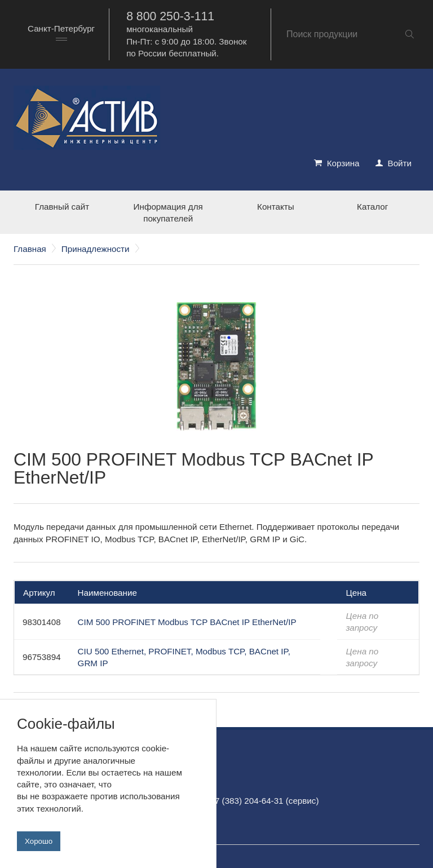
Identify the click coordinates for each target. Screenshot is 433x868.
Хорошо (39, 841)
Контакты (276, 207)
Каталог (372, 207)
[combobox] (61, 34)
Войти (400, 163)
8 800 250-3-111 (170, 16)
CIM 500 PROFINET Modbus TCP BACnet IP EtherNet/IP (187, 622)
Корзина (343, 163)
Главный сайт (62, 207)
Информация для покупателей (168, 212)
